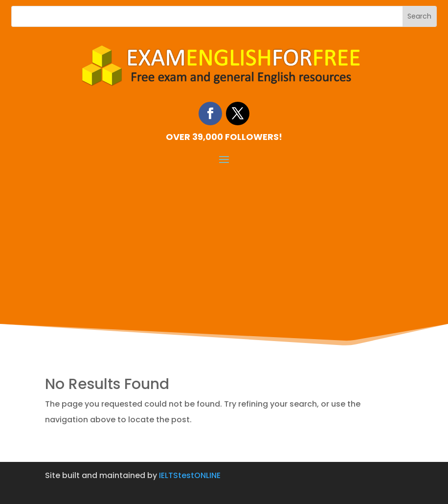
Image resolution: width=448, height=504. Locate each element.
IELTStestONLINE (190, 475)
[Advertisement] (224, 240)
